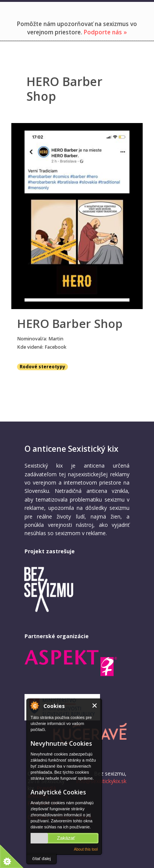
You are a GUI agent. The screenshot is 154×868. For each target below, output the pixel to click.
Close (95, 706)
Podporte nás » (105, 32)
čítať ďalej (42, 859)
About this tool (86, 849)
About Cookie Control (34, 705)
